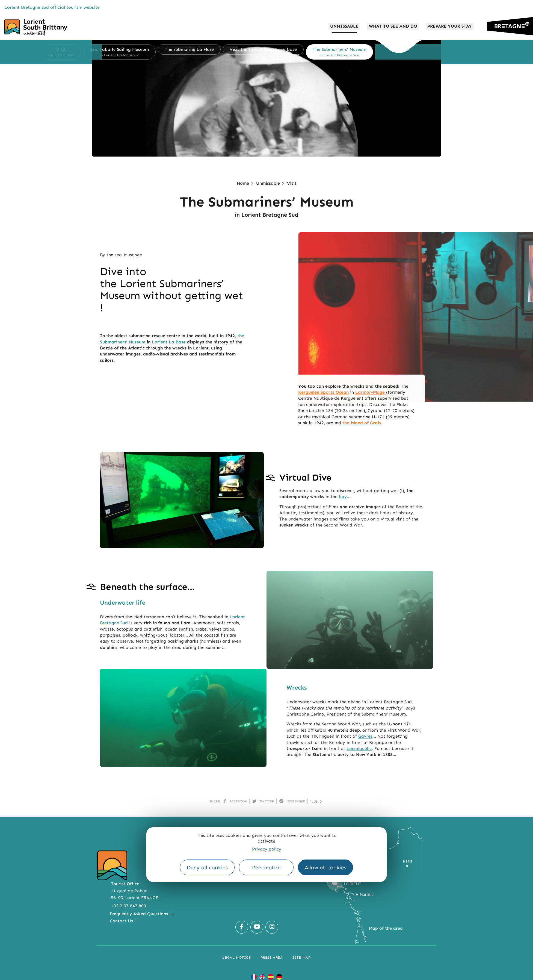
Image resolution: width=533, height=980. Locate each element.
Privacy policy (267, 849)
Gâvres (365, 736)
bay (343, 497)
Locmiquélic (359, 748)
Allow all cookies (325, 868)
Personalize (266, 868)
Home (243, 183)
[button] (97, 52)
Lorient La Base (169, 342)
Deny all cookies (207, 868)
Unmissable (268, 183)
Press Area (272, 957)
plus (316, 802)
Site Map (302, 957)
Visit (292, 183)
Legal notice (236, 957)
